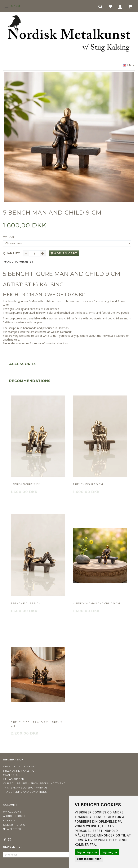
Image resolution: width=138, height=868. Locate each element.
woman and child (59, 318)
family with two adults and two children (99, 318)
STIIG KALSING (44, 284)
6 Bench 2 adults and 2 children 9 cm (36, 724)
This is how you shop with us (25, 788)
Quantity (12, 253)
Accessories (23, 364)
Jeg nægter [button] (109, 852)
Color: (9, 237)
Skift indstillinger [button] (89, 859)
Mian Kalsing (13, 775)
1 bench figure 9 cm (25, 484)
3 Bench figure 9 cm (26, 603)
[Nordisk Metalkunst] (69, 34)
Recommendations (30, 381)
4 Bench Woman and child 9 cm (96, 603)
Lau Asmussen (14, 779)
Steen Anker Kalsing (19, 771)
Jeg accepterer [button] (87, 852)
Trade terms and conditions (25, 792)
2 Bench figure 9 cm (88, 484)
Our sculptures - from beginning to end (34, 783)
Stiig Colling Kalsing (19, 766)
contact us (23, 343)
